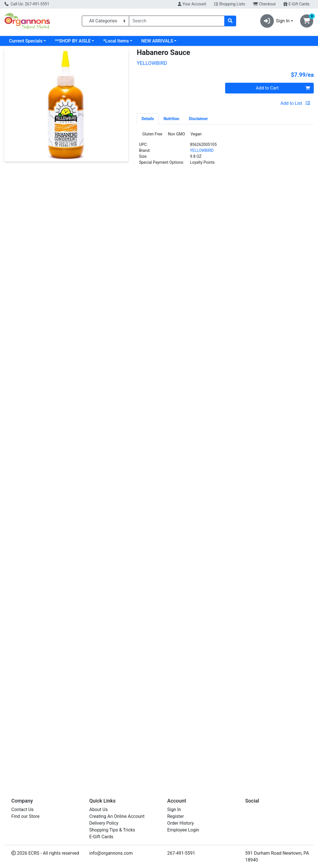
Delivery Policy (104, 823)
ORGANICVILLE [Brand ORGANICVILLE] (256, 295)
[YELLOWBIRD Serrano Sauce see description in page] (42, 239)
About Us (98, 810)
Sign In (174, 810)
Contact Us (23, 810)
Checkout (264, 4)
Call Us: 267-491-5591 (27, 4)
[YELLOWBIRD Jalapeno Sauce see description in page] (198, 239)
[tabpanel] (225, 151)
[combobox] (177, 21)
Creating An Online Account (117, 816)
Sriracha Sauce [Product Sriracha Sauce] (276, 286)
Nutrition (171, 119)
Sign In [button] (275, 21)
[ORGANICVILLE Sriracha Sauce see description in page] (276, 239)
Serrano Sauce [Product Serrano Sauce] (42, 286)
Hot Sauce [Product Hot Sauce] (120, 286)
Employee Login (183, 830)
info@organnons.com (111, 853)
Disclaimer (198, 119)
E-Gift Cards (296, 4)
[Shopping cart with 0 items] (307, 21)
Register (176, 816)
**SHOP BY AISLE (73, 41)
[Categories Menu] (105, 21)
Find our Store (25, 816)
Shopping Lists (230, 4)
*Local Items (116, 41)
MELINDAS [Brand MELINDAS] (97, 295)
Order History (181, 823)
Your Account (192, 4)
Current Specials (26, 41)
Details (148, 119)
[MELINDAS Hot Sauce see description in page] (120, 239)
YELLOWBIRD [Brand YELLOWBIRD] (202, 152)
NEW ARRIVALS (157, 41)
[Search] (177, 21)
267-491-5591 (181, 853)
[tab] (148, 119)
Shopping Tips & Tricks (112, 830)
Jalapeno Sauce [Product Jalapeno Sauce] (198, 286)
